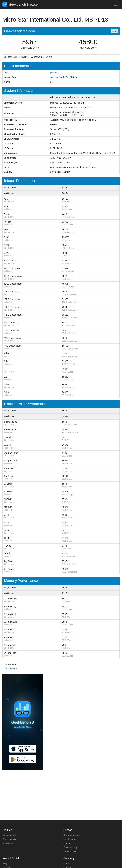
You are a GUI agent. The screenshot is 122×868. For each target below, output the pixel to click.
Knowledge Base (72, 835)
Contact (67, 843)
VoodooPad (8, 843)
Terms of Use (70, 851)
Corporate (68, 864)
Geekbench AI (9, 839)
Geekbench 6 (9, 835)
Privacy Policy (70, 847)
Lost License (70, 839)
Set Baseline (11, 668)
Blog (5, 864)
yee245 (54, 73)
